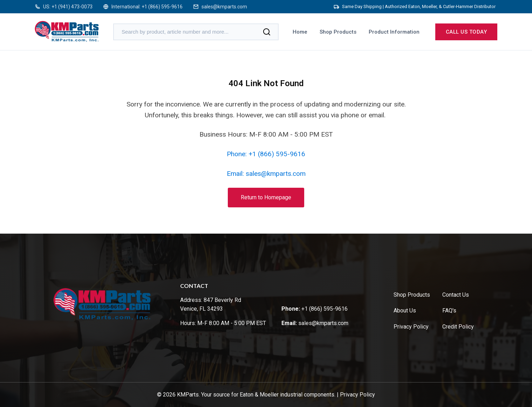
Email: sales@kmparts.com (266, 174)
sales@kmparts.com (224, 7)
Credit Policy (458, 327)
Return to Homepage (266, 197)
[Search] (267, 32)
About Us (405, 311)
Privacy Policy (411, 327)
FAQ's (449, 311)
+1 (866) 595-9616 (162, 7)
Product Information (394, 32)
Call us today (466, 32)
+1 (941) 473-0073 (72, 7)
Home (300, 32)
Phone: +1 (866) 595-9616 (266, 154)
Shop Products (338, 32)
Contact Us (456, 295)
